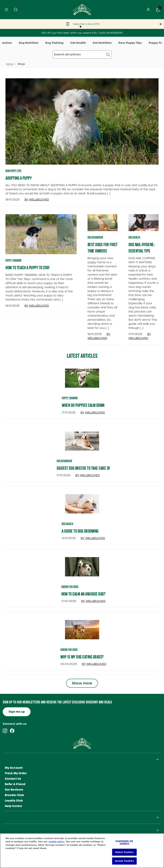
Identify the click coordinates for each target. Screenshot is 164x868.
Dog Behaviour (95, 237)
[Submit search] (16, 10)
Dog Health (134, 237)
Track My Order (16, 773)
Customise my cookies (124, 845)
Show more (82, 683)
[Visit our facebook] (12, 731)
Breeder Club (14, 795)
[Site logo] (82, 10)
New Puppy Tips (130, 43)
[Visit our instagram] (5, 731)
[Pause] (161, 24)
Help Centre (13, 806)
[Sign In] (148, 10)
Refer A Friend (15, 784)
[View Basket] (158, 10)
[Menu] (6, 10)
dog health (67, 524)
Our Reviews (14, 790)
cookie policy (56, 844)
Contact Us (13, 779)
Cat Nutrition (102, 43)
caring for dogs (70, 587)
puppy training (70, 398)
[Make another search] (82, 55)
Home (10, 64)
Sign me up (17, 712)
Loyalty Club (14, 801)
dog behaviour (64, 461)
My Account (14, 768)
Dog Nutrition (29, 43)
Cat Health (78, 43)
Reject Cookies (124, 855)
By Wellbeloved (37, 200)
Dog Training (54, 43)
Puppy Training (13, 260)
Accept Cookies (124, 864)
